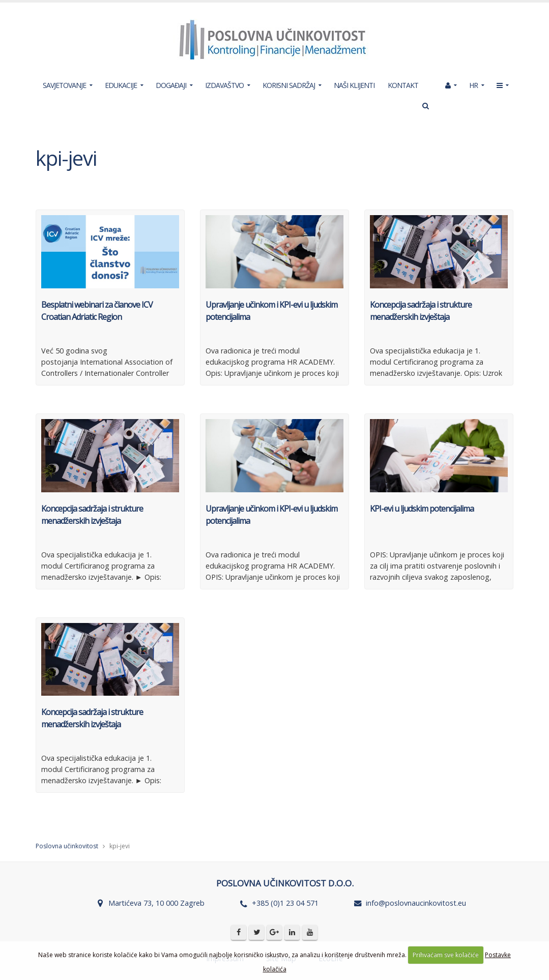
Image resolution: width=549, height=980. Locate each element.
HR (473, 85)
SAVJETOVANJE (64, 85)
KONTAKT (403, 85)
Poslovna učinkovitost (67, 846)
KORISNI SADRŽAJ (289, 85)
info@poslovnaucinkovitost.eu (416, 903)
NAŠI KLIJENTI (354, 85)
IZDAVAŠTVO (224, 85)
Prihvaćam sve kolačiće (446, 955)
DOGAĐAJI (171, 85)
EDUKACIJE (121, 85)
